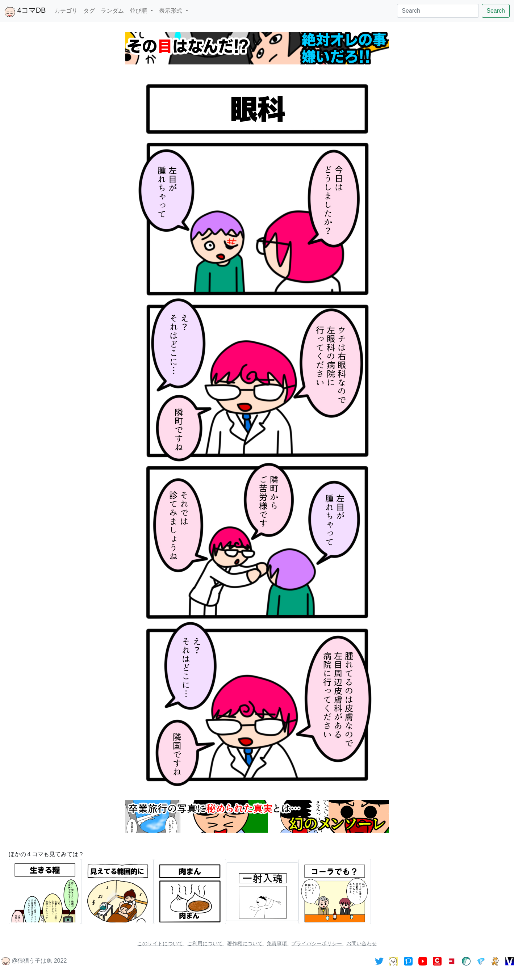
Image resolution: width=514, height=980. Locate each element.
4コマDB (25, 12)
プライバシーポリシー (317, 943)
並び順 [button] (139, 11)
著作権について (246, 943)
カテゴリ (66, 11)
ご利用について (206, 943)
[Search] (438, 11)
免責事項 (277, 943)
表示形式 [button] (171, 11)
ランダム (112, 11)
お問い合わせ (362, 943)
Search (496, 11)
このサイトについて (161, 943)
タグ (89, 11)
